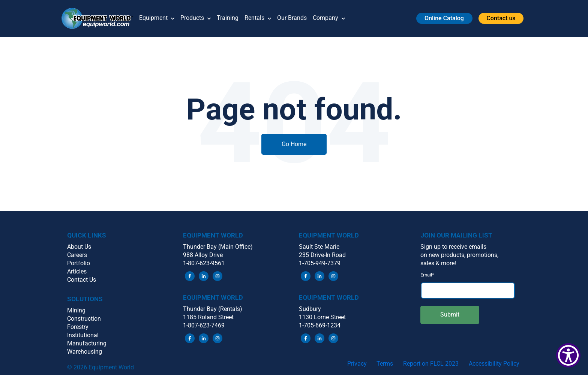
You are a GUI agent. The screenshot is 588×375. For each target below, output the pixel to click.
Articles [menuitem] (77, 271)
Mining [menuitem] (76, 310)
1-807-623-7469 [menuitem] (204, 325)
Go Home (294, 144)
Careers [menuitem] (77, 255)
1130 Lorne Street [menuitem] (322, 317)
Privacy (357, 364)
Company (329, 19)
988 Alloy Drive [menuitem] (203, 255)
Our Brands (292, 18)
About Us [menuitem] (79, 247)
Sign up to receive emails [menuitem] (453, 247)
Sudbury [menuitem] (310, 309)
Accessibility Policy (494, 364)
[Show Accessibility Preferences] (568, 355)
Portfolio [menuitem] (79, 263)
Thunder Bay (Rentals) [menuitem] (213, 309)
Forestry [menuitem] (78, 327)
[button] (100, 19)
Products (196, 19)
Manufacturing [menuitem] (87, 343)
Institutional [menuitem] (83, 335)
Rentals (258, 19)
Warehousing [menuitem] (85, 352)
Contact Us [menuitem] (82, 280)
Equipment (157, 19)
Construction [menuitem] (84, 319)
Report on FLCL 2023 (431, 364)
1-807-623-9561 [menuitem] (204, 263)
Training (228, 18)
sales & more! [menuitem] (438, 263)
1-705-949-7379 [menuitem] (320, 263)
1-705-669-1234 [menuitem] (320, 325)
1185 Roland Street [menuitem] (208, 317)
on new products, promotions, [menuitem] (459, 255)
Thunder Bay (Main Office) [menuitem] (218, 247)
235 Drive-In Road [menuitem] (322, 255)
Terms (385, 364)
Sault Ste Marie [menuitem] (319, 247)
